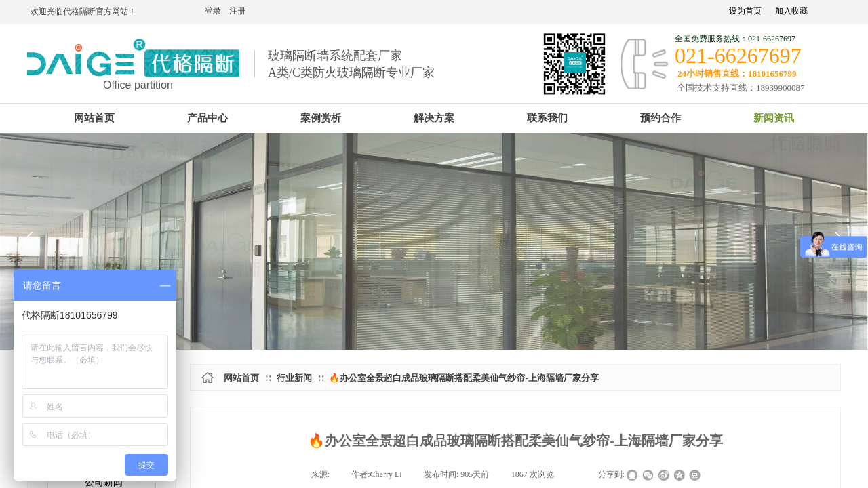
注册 (237, 11)
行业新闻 (294, 378)
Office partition (138, 85)
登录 (213, 11)
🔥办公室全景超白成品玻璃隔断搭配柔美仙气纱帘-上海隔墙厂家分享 (463, 378)
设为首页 (745, 11)
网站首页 (241, 378)
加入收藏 (791, 11)
